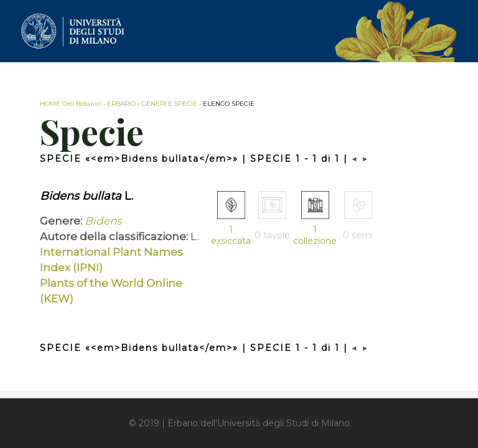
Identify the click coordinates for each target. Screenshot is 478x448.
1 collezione (315, 235)
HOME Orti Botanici (71, 104)
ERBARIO (121, 104)
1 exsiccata (231, 235)
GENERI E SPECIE (169, 104)
